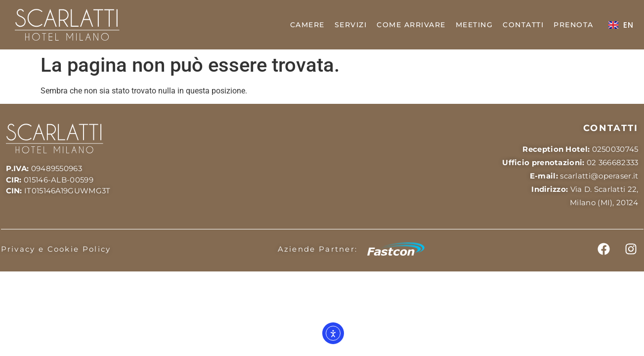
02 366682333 (613, 162)
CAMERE (307, 25)
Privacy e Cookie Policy (56, 249)
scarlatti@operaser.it (599, 176)
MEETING (474, 25)
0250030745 (615, 149)
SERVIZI (351, 25)
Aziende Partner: (318, 249)
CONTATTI (523, 25)
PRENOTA (574, 25)
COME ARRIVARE (411, 25)
